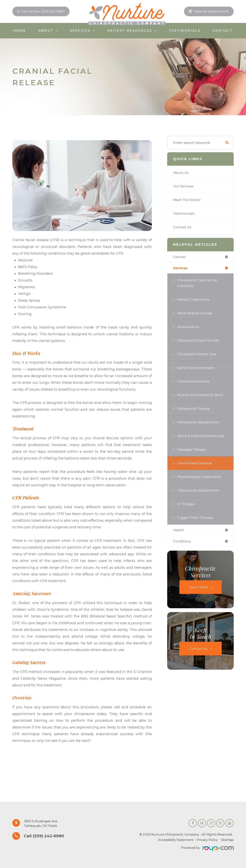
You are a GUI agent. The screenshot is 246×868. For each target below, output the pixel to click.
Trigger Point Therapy (196, 518)
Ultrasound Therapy (194, 409)
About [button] (48, 31)
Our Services (184, 186)
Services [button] (82, 31)
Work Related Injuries (196, 313)
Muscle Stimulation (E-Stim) (201, 395)
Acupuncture (189, 327)
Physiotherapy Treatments (200, 477)
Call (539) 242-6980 (46, 836)
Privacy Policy (207, 840)
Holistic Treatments (194, 300)
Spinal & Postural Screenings (202, 436)
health (179, 531)
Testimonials (184, 31)
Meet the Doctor (188, 200)
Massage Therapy (192, 450)
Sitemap (227, 840)
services (181, 268)
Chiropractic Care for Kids (199, 341)
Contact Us (183, 227)
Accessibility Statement (176, 840)
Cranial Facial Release (196, 463)
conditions (182, 542)
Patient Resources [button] (132, 31)
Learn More (199, 588)
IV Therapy (186, 504)
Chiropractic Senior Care (198, 354)
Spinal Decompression (197, 368)
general (180, 257)
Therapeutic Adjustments (199, 491)
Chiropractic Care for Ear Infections (199, 283)
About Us (181, 173)
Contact (223, 31)
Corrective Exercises (194, 382)
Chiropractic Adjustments (199, 422)
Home (20, 31)
